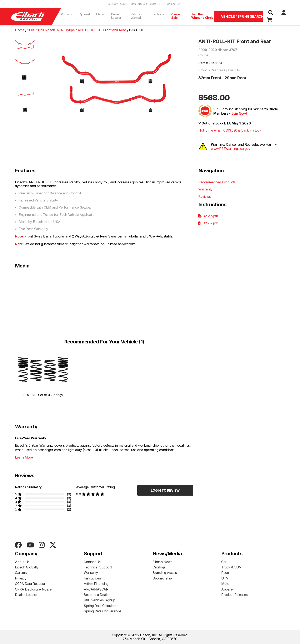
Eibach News (162, 562)
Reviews (204, 196)
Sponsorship (162, 578)
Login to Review (165, 490)
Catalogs (159, 567)
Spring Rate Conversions (102, 611)
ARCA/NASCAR (96, 589)
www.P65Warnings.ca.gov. (231, 149)
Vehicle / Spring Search (242, 16)
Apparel (85, 14)
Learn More (24, 457)
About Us (22, 562)
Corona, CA (173, 4)
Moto (225, 584)
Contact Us (92, 562)
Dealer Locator (116, 16)
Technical (158, 14)
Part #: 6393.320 (211, 63)
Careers (21, 573)
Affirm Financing (96, 584)
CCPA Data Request (30, 584)
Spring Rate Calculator (101, 606)
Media (100, 14)
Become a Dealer (97, 595)
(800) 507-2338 (116, 4)
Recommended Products (217, 182)
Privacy (21, 578)
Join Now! (239, 113)
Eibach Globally (27, 567)
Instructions (93, 578)
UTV (225, 578)
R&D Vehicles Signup (99, 600)
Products (67, 14)
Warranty (205, 189)
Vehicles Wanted (136, 16)
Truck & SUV (231, 567)
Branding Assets (165, 573)
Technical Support (98, 567)
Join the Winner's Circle (202, 16)
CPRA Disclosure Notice (33, 589)
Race (225, 573)
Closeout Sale (178, 16)
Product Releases (234, 595)
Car (224, 562)
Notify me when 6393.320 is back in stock (230, 130)
